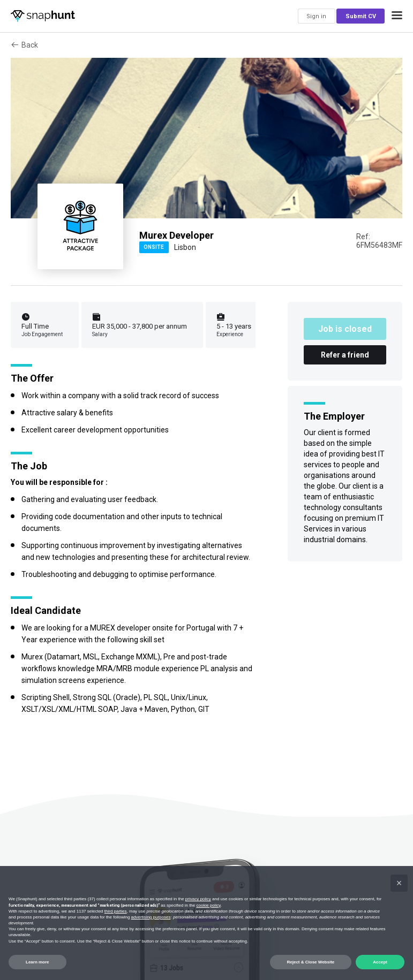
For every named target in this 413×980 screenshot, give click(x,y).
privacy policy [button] (198, 899)
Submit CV (361, 16)
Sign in (316, 16)
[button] (397, 16)
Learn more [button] (37, 962)
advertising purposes (151, 917)
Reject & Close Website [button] (311, 962)
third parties (116, 911)
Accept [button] (380, 962)
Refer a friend (345, 355)
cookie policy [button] (208, 905)
